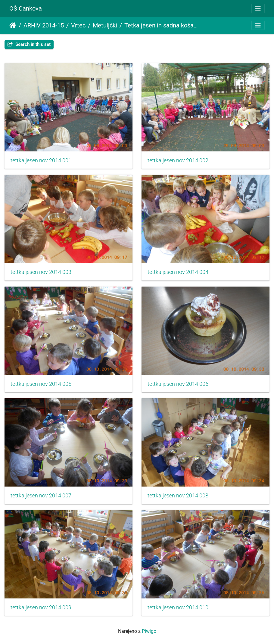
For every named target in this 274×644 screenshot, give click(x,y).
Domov (13, 25)
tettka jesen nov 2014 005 (41, 384)
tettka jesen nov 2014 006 (178, 384)
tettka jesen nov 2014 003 (41, 272)
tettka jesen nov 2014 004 (178, 272)
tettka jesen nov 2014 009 (41, 608)
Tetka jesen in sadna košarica (161, 25)
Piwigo (149, 631)
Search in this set (29, 44)
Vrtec (78, 25)
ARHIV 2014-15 (44, 25)
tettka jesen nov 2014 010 (178, 608)
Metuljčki (105, 25)
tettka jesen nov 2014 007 (41, 496)
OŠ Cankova (26, 8)
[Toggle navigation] (258, 8)
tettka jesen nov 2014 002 (178, 160)
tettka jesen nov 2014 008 (178, 496)
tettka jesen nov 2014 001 (41, 160)
